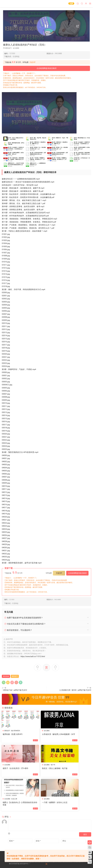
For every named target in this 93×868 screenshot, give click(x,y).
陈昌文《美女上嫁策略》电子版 (16, 769)
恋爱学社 (7, 4)
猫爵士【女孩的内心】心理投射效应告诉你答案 (46, 770)
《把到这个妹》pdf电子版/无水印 (14, 690)
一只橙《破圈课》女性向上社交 (77, 769)
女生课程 (16, 48)
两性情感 (6, 676)
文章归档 (19, 840)
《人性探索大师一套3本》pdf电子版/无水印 (75, 690)
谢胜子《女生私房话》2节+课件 (77, 734)
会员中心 (18, 844)
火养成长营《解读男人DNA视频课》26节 (46, 735)
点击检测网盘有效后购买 (47, 68)
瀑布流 (11, 844)
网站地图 (12, 840)
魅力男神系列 (16, 731)
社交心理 (45, 765)
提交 (85, 801)
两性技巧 (8, 48)
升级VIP (32, 62)
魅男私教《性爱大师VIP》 (14, 734)
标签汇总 (27, 840)
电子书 (14, 765)
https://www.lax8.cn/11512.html (33, 656)
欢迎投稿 (12, 848)
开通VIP (25, 844)
